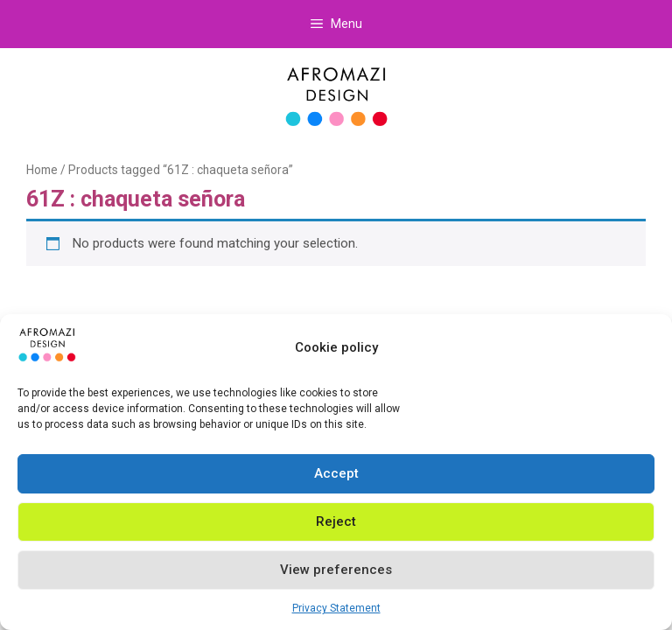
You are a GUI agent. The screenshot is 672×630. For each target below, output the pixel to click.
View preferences (336, 570)
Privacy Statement (336, 608)
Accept (336, 473)
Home (42, 170)
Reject (336, 521)
